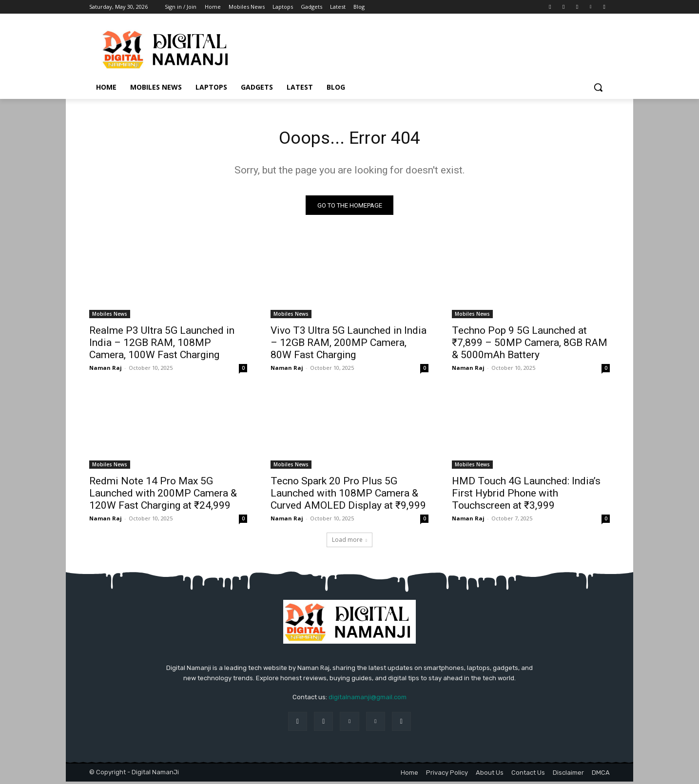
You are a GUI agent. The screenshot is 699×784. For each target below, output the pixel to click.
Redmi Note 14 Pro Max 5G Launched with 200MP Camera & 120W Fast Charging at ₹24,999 (163, 496)
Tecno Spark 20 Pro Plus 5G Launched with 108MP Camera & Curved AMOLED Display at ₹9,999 (348, 496)
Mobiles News (110, 317)
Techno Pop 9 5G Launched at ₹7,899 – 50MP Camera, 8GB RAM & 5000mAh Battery (530, 345)
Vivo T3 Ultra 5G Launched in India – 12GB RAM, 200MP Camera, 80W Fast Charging (349, 345)
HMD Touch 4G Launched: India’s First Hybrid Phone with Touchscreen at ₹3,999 (526, 496)
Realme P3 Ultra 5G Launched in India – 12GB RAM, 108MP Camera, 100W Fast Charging (162, 345)
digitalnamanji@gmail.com (368, 700)
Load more (349, 543)
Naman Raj (106, 371)
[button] (598, 87)
